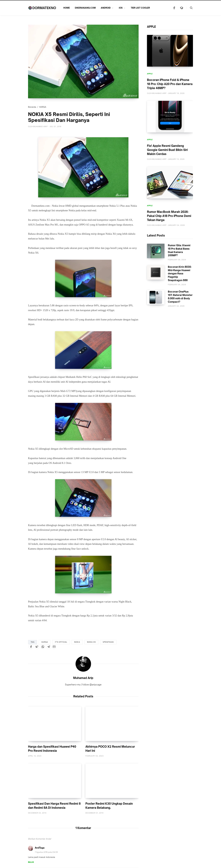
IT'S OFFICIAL (61, 642)
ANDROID (106, 8)
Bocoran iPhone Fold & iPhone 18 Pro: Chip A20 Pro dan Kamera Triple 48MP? (170, 84)
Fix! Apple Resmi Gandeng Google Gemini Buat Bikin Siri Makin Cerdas (167, 150)
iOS (121, 8)
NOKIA (77, 642)
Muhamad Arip (83, 678)
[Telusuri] (191, 8)
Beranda (32, 107)
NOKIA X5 (91, 642)
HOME (67, 8)
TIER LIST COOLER (140, 8)
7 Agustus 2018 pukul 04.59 (46, 852)
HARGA (43, 107)
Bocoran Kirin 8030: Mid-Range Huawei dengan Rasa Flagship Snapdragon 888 (180, 274)
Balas (31, 862)
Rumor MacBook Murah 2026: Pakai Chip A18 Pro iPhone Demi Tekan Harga (169, 216)
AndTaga (40, 848)
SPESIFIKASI (108, 642)
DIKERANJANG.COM (85, 8)
